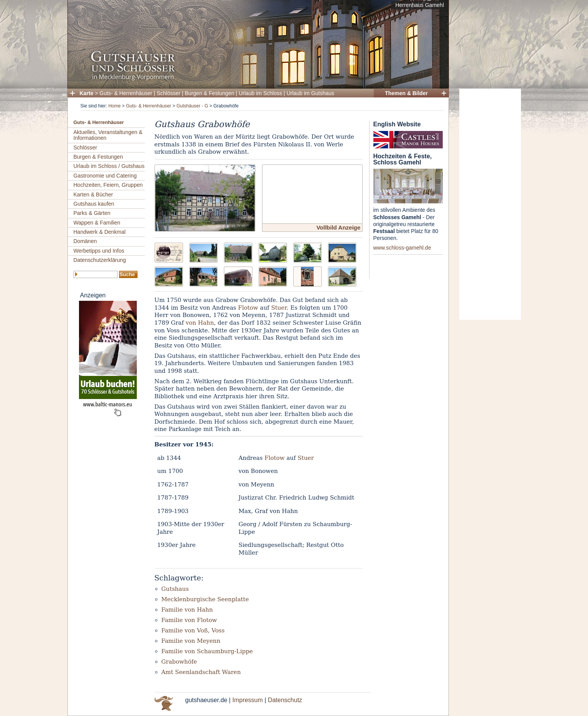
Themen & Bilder (406, 93)
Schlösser (169, 93)
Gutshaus (175, 589)
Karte (87, 93)
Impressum (248, 700)
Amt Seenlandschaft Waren (201, 672)
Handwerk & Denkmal (100, 232)
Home (114, 106)
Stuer (279, 308)
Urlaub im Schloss (260, 93)
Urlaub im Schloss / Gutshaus (109, 166)
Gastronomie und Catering (105, 176)
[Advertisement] (490, 204)
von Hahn (200, 323)
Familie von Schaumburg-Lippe (207, 651)
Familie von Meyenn (191, 641)
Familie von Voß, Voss (193, 630)
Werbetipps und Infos (99, 251)
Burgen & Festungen (210, 93)
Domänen (85, 241)
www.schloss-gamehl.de (402, 248)
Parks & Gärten (92, 213)
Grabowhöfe (179, 662)
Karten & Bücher (93, 195)
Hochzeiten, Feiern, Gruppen (108, 185)
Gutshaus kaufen (94, 204)
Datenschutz (285, 700)
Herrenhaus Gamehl (420, 5)
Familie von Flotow (189, 620)
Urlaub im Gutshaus (311, 93)
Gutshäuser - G (192, 106)
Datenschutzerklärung (100, 260)
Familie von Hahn (187, 610)
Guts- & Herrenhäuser (126, 93)
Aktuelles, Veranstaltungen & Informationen (108, 135)
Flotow (248, 308)
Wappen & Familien (97, 223)
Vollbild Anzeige (338, 227)
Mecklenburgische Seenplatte (205, 599)
